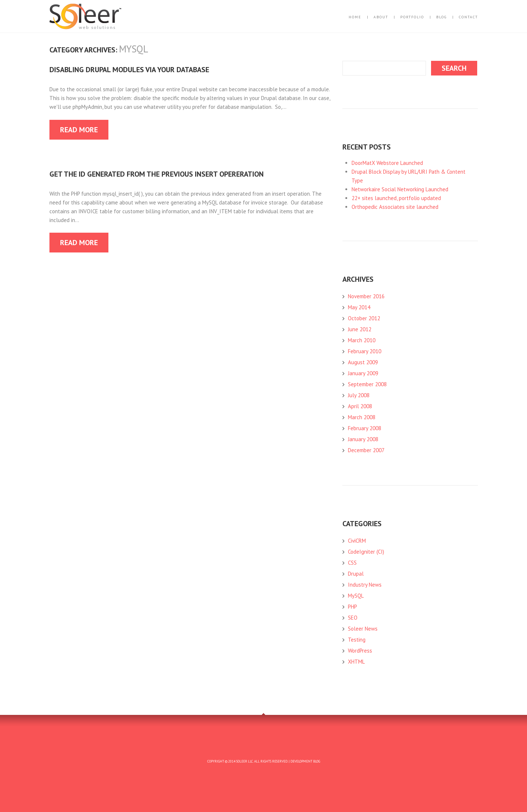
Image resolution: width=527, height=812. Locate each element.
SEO (353, 618)
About (381, 17)
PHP (352, 607)
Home (355, 17)
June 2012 (360, 329)
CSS (352, 563)
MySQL (356, 596)
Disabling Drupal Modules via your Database (129, 70)
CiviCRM (357, 541)
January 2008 (363, 439)
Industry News (365, 585)
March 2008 (362, 417)
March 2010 (362, 340)
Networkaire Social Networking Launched (400, 189)
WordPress (360, 651)
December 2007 (366, 450)
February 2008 (365, 428)
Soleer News (363, 629)
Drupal (356, 574)
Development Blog (305, 761)
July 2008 (359, 395)
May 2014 (359, 307)
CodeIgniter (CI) (366, 552)
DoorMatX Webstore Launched (387, 163)
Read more (79, 130)
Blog (441, 17)
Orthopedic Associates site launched (395, 207)
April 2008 (360, 406)
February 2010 (365, 351)
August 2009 (363, 362)
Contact (468, 17)
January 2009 (363, 373)
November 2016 (366, 296)
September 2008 (367, 384)
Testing (357, 640)
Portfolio (412, 17)
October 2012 (364, 318)
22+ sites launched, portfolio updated (396, 198)
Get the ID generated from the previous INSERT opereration (157, 174)
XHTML (356, 662)
